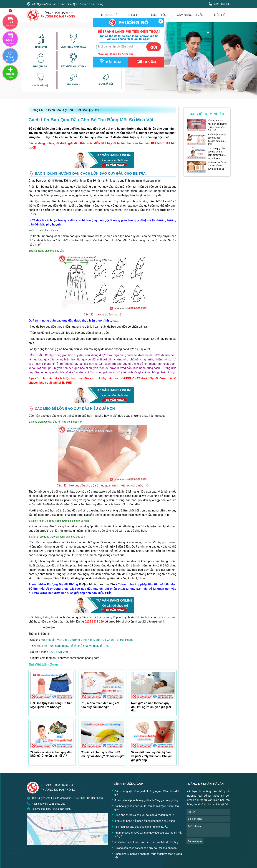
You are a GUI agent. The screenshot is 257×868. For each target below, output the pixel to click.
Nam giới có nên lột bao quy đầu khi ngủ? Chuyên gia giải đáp (151, 707)
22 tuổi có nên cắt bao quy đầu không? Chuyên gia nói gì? (51, 754)
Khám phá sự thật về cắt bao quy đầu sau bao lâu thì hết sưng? (148, 834)
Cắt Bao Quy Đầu (88, 110)
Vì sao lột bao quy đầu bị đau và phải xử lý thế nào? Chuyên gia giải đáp (152, 756)
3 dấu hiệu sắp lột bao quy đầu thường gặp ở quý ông (217, 138)
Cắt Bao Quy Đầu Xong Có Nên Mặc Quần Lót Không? (51, 705)
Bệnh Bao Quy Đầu (61, 110)
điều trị (134, 15)
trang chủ (109, 15)
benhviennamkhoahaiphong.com (79, 658)
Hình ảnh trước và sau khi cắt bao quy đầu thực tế (217, 166)
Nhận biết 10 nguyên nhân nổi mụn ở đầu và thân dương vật (148, 856)
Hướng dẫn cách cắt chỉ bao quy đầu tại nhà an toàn (146, 848)
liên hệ (219, 15)
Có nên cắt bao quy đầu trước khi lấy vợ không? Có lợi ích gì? (102, 754)
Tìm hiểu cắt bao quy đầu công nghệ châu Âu (141, 827)
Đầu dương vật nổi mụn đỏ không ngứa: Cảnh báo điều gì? (217, 124)
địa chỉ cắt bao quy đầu (99, 584)
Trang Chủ (38, 110)
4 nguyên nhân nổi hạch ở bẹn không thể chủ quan (145, 821)
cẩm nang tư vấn (190, 15)
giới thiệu (159, 15)
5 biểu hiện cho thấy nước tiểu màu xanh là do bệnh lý (146, 842)
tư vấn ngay (195, 841)
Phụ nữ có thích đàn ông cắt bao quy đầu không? (100, 705)
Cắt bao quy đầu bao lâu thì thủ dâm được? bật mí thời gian (216, 152)
